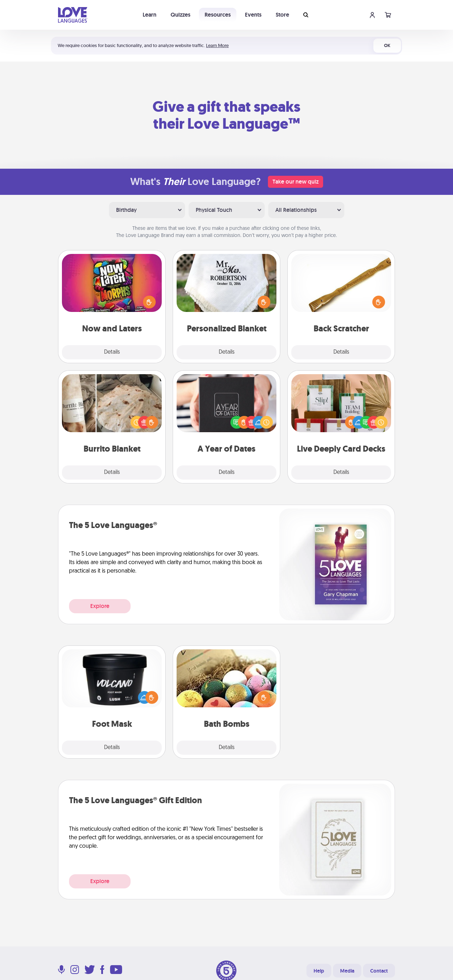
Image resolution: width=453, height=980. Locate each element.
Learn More (217, 45)
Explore (100, 606)
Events (253, 15)
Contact (379, 971)
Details (112, 352)
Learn (150, 15)
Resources (218, 15)
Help (319, 971)
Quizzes (180, 15)
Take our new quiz (296, 182)
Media (347, 971)
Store (282, 15)
